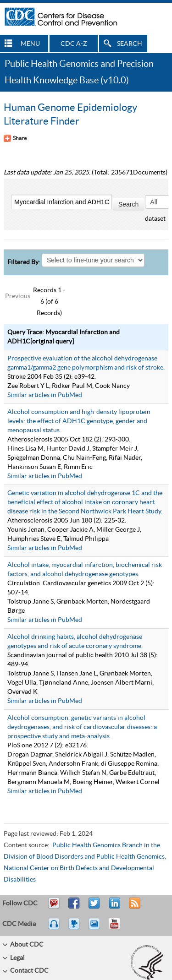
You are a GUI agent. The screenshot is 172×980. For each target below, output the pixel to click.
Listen (54, 928)
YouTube (119, 928)
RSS (134, 907)
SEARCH (130, 44)
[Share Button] (15, 138)
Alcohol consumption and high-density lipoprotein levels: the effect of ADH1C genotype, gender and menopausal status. (79, 421)
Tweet (95, 907)
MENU (30, 44)
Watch (75, 928)
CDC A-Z (74, 44)
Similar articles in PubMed (45, 395)
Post (113, 907)
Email (54, 907)
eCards (96, 928)
